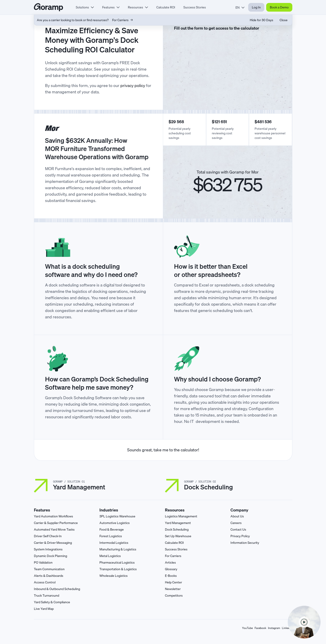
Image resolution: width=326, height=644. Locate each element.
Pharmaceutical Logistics (117, 562)
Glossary (171, 569)
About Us (237, 516)
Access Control (45, 582)
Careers (236, 523)
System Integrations (48, 549)
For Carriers (173, 556)
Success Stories (195, 7)
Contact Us (238, 529)
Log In (256, 7)
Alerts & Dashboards (49, 576)
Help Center (173, 582)
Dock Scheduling (177, 529)
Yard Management (178, 523)
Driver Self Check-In (48, 536)
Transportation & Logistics (118, 569)
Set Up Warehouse (178, 536)
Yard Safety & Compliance (52, 602)
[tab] (85, 7)
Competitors (174, 595)
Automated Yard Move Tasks (54, 529)
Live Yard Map (44, 609)
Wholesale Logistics (114, 576)
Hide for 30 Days (262, 20)
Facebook (260, 628)
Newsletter (173, 589)
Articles (170, 562)
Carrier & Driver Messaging (53, 543)
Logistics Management (181, 516)
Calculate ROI (166, 7)
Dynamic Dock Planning (51, 556)
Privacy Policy (240, 536)
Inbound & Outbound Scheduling (57, 589)
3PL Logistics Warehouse (117, 516)
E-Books (171, 576)
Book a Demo (279, 7)
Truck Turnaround (47, 595)
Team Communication (49, 569)
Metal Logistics (110, 556)
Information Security (245, 543)
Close (284, 20)
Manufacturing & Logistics (118, 549)
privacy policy (133, 86)
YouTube (247, 628)
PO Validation (43, 562)
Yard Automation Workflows (53, 516)
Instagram (274, 628)
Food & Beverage (112, 529)
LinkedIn (287, 628)
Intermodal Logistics (114, 543)
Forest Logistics (111, 536)
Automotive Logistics (115, 523)
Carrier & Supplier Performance (56, 523)
